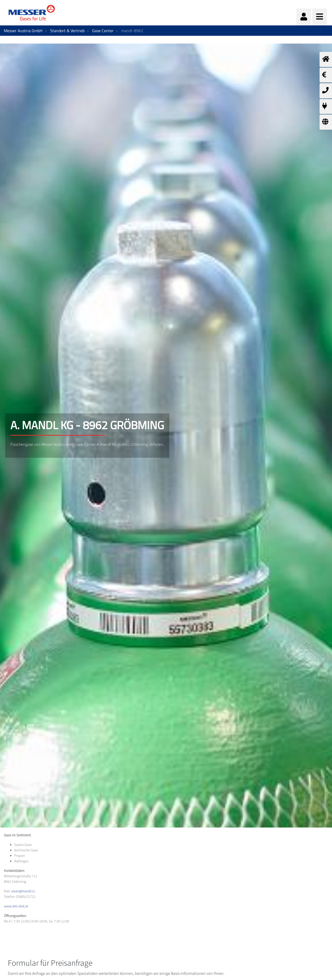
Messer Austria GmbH (23, 31)
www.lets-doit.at (16, 906)
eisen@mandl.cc (23, 891)
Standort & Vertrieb (67, 31)
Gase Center (103, 31)
